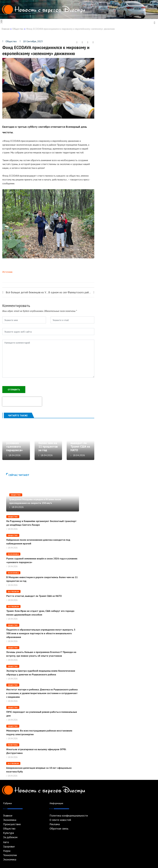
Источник (7, 272)
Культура (8, 833)
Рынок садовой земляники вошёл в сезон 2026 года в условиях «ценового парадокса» (17, 439)
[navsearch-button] (154, 22)
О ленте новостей (60, 820)
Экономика (13, 554)
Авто (6, 842)
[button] (1, 21)
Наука (7, 851)
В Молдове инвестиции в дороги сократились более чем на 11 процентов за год (48, 439)
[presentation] (22, 402)
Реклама (55, 824)
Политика (13, 745)
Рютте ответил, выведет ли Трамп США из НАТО (80, 443)
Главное (8, 816)
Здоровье (9, 847)
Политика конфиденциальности (69, 816)
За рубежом (13, 592)
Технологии (10, 855)
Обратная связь (59, 829)
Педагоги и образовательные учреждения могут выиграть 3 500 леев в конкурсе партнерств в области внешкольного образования (41, 633)
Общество (18, 29)
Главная (6, 29)
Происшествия (12, 824)
